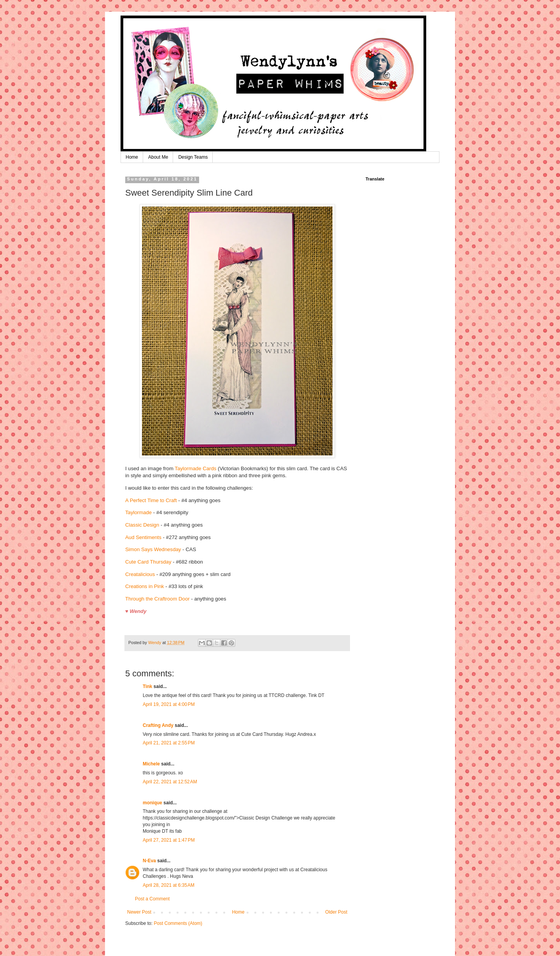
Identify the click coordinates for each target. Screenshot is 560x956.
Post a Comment (152, 899)
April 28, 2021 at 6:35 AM (169, 885)
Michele (151, 764)
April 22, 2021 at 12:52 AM (170, 782)
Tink (147, 686)
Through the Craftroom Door (157, 599)
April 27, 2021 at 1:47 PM (169, 840)
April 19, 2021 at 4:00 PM (169, 704)
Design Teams (193, 157)
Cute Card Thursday (148, 562)
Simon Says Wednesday (153, 549)
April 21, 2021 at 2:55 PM (169, 743)
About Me (158, 157)
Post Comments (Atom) (178, 923)
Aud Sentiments (143, 537)
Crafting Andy (158, 725)
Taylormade (138, 512)
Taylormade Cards (195, 468)
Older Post (336, 912)
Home (132, 157)
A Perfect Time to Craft (151, 500)
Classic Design (142, 525)
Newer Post (139, 912)
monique (152, 803)
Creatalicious (140, 574)
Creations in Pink (145, 586)
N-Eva (149, 861)
